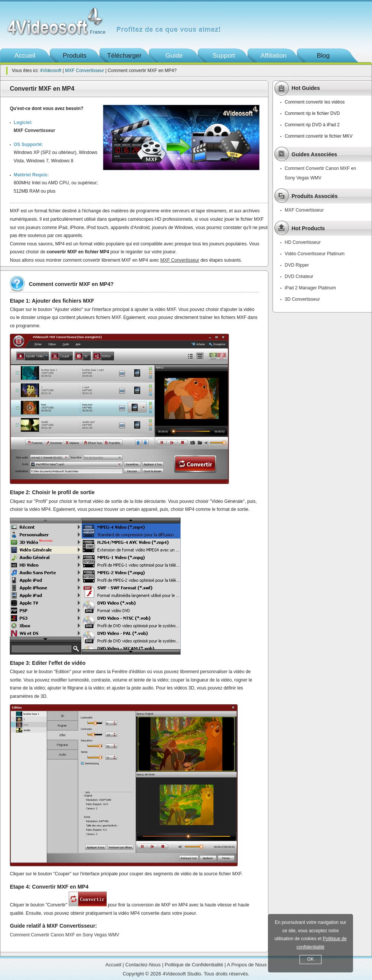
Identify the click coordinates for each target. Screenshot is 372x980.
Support (224, 56)
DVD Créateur (299, 276)
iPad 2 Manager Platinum (310, 288)
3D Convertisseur (302, 299)
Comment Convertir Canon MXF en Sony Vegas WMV (65, 935)
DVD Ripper (297, 265)
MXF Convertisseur (84, 71)
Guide (174, 56)
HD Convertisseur (303, 242)
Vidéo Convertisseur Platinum (315, 254)
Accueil (25, 56)
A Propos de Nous (247, 965)
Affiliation (273, 56)
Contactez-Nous (143, 965)
